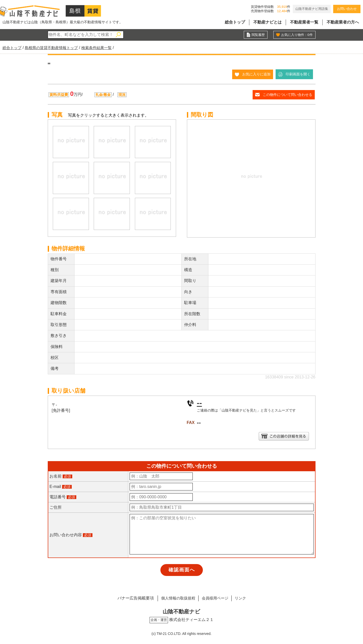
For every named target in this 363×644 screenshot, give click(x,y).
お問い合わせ (347, 9)
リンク (244, 598)
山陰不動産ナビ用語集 (312, 9)
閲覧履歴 (258, 35)
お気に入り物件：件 (296, 35)
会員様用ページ (216, 598)
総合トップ (235, 22)
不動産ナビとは (268, 22)
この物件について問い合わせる (287, 95)
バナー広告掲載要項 (131, 598)
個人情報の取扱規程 (176, 598)
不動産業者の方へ (343, 22)
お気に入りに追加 (256, 74)
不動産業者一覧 (304, 22)
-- (199, 403)
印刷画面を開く (298, 74)
